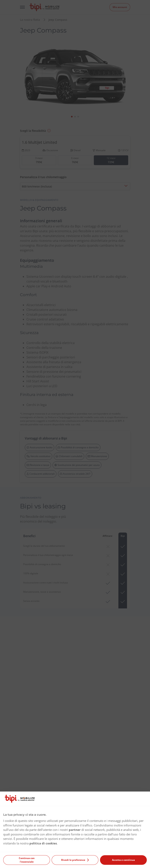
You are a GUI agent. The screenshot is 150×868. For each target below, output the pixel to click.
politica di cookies (43, 843)
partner (75, 830)
